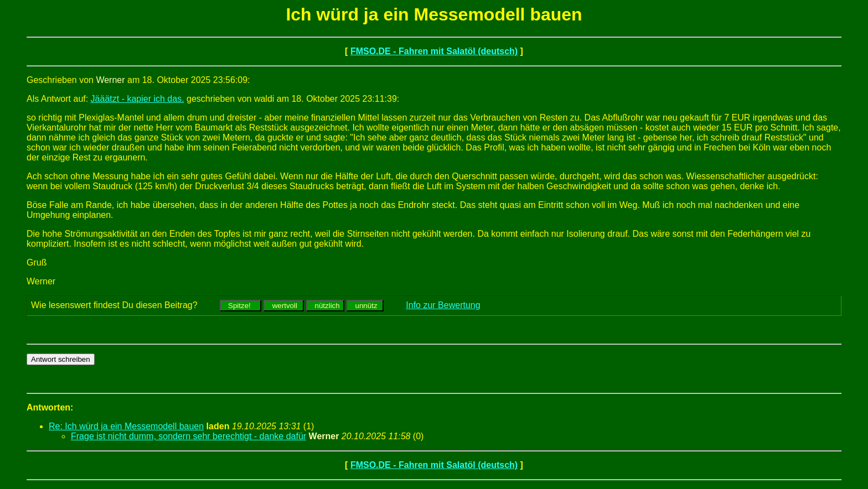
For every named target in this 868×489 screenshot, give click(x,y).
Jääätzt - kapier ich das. (138, 99)
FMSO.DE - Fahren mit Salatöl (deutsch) (434, 51)
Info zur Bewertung (443, 305)
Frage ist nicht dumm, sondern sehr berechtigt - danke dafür (188, 436)
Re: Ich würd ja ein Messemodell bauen (126, 426)
